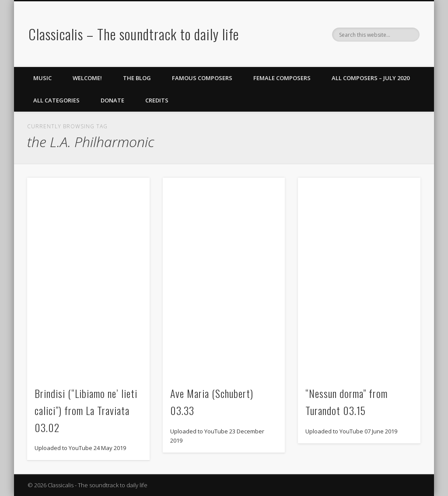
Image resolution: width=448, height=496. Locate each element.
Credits (157, 100)
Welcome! (87, 78)
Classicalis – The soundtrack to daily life (134, 34)
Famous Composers (202, 78)
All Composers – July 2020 (371, 78)
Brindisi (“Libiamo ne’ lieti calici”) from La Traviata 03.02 (86, 410)
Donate (112, 100)
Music (42, 78)
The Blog (137, 78)
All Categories (56, 100)
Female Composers (282, 78)
